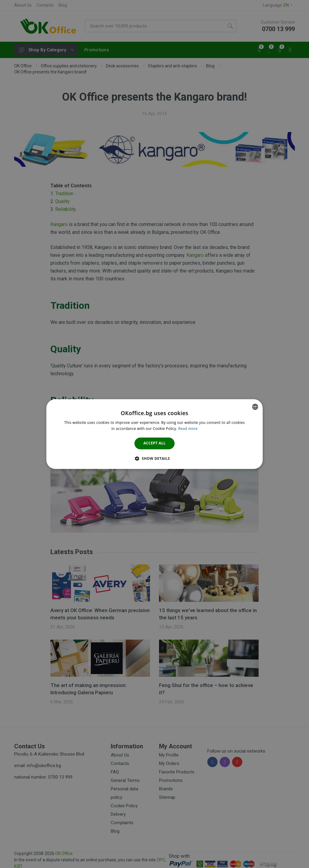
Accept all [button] (154, 443)
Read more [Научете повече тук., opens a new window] (188, 429)
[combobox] (255, 407)
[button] (154, 458)
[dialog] (155, 434)
